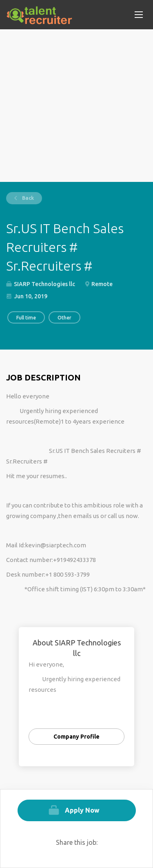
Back (27, 198)
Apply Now (82, 810)
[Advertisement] (76, 106)
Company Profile (76, 737)
